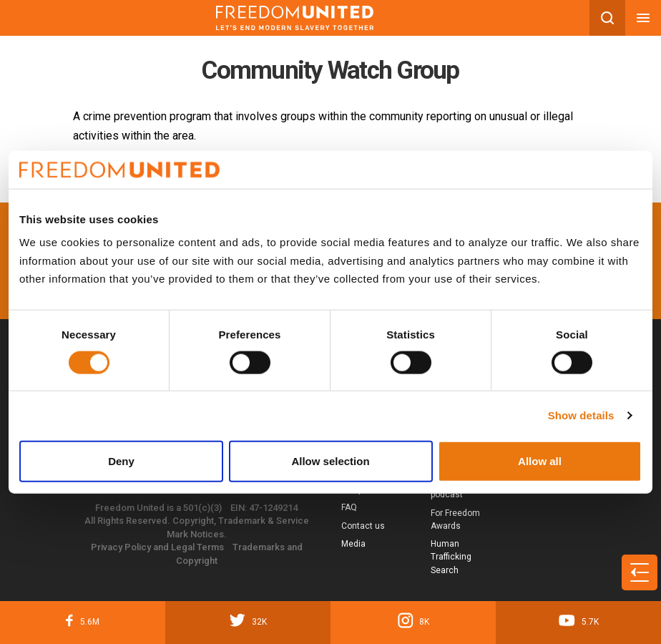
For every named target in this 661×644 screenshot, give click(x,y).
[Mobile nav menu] (643, 18)
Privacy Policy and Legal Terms (157, 547)
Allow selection (330, 460)
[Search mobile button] (607, 18)
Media (353, 544)
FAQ (349, 507)
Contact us (363, 526)
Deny (121, 460)
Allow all (540, 460)
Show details (581, 415)
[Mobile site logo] (295, 18)
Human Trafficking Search (451, 557)
